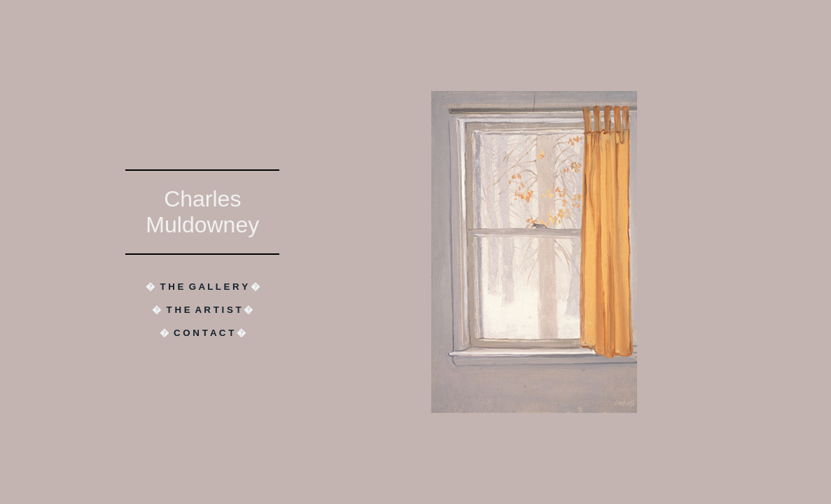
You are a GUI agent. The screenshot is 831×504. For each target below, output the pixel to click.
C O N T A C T (204, 333)
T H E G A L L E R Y (203, 287)
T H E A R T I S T (204, 310)
